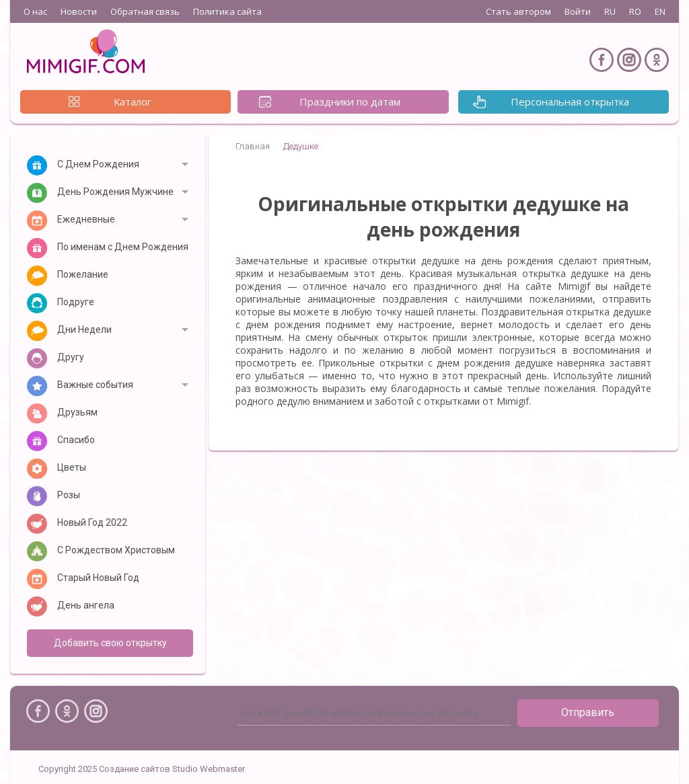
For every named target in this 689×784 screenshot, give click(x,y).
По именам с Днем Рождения (123, 247)
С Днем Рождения (98, 164)
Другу (71, 357)
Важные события (95, 385)
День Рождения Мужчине (115, 192)
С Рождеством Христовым (116, 550)
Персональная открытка (570, 102)
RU (610, 11)
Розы (69, 495)
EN (660, 11)
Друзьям (77, 412)
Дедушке (301, 146)
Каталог (133, 102)
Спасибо (76, 440)
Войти (578, 11)
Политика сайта (227, 11)
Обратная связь (145, 11)
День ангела (86, 605)
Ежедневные (86, 219)
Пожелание (83, 274)
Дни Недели (84, 329)
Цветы (72, 467)
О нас (35, 11)
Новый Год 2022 (92, 522)
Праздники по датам (350, 102)
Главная (253, 146)
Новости (79, 11)
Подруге (76, 302)
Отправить (588, 712)
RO (635, 11)
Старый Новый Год (98, 578)
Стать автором (518, 11)
